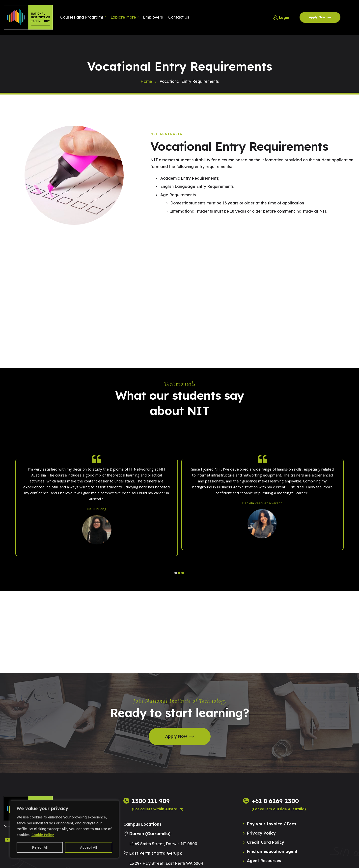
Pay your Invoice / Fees (272, 824)
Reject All (40, 847)
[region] (64, 829)
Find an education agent (272, 851)
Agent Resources (264, 861)
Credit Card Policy (266, 842)
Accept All (88, 847)
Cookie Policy (43, 835)
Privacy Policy (261, 833)
